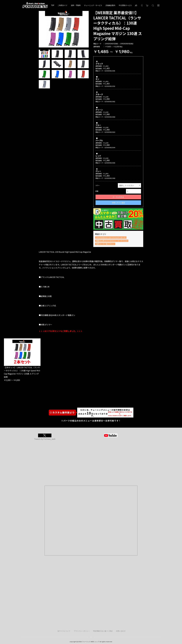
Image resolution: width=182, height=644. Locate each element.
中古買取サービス (125, 5)
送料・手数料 (76, 5)
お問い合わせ (121, 631)
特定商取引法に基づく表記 (103, 631)
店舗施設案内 (110, 5)
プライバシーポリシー (82, 631)
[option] (64, 29)
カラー (98, 185)
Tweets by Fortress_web (45, 439)
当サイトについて (64, 631)
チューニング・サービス (93, 5)
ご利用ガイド (63, 5)
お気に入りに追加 (118, 203)
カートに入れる (118, 197)
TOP (53, 5)
